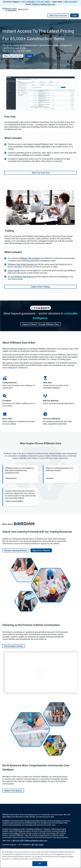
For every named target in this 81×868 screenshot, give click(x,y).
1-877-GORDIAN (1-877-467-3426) (35, 2)
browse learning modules (16, 550)
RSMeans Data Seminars (30, 258)
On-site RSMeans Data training (20, 277)
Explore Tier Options (13, 791)
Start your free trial (58, 15)
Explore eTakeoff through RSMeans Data (41, 324)
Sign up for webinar (41, 550)
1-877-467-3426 (37, 845)
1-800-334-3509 (70, 2)
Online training (14, 271)
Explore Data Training (40, 287)
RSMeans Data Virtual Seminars (21, 264)
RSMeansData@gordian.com (43, 4)
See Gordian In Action (14, 646)
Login (74, 15)
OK (40, 864)
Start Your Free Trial (13, 56)
